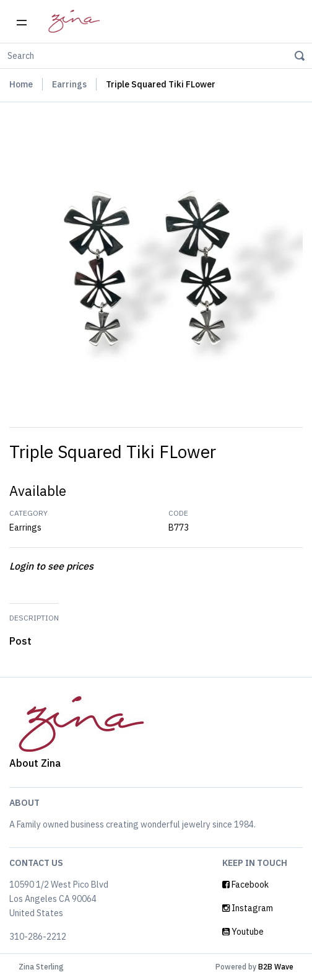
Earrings (69, 84)
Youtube (243, 932)
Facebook (245, 885)
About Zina (35, 763)
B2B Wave (276, 967)
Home (21, 84)
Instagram (248, 908)
